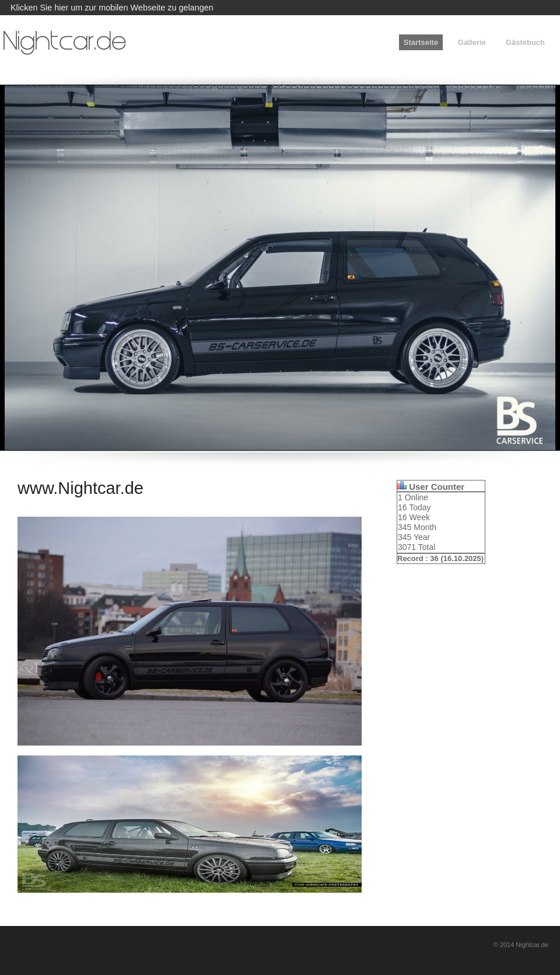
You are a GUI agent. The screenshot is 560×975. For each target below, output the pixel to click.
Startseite (421, 42)
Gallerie (472, 42)
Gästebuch (525, 42)
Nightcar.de (65, 43)
